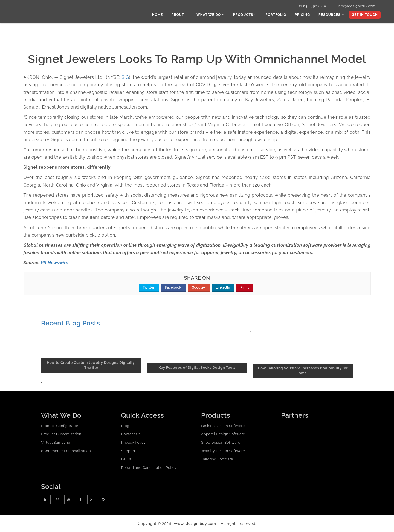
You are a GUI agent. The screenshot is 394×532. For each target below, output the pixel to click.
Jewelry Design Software (223, 451)
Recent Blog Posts (70, 324)
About (182, 15)
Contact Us (131, 434)
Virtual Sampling (56, 443)
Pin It (245, 288)
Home (160, 15)
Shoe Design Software (221, 443)
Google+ (199, 288)
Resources (332, 15)
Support (128, 451)
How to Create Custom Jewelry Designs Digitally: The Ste (91, 365)
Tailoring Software (217, 459)
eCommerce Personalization (66, 451)
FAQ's (126, 459)
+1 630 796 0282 (312, 6)
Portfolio (277, 15)
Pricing (303, 15)
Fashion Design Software (223, 426)
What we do (212, 15)
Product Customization (61, 434)
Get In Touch (365, 15)
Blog (125, 426)
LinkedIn (223, 288)
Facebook (173, 288)
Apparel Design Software (223, 434)
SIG (125, 78)
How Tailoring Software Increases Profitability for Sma (303, 371)
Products (246, 15)
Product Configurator (60, 426)
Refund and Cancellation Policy (149, 468)
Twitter (149, 288)
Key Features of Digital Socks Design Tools (197, 368)
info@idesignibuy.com (356, 6)
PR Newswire (55, 263)
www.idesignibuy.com (195, 524)
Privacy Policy (134, 443)
